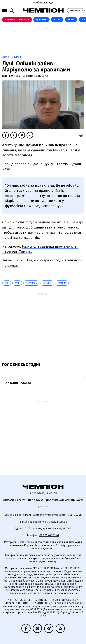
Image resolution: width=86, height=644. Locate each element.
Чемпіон (7, 57)
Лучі (17, 283)
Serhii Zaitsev (11, 76)
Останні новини (18, 383)
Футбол (41, 20)
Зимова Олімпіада (17, 20)
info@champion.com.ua (53, 522)
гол (7, 283)
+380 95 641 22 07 (49, 535)
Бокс (57, 20)
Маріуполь (31, 283)
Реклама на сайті (14, 500)
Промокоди (43, 507)
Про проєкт (36, 500)
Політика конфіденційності (64, 500)
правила (62, 283)
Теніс (71, 20)
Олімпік (47, 283)
